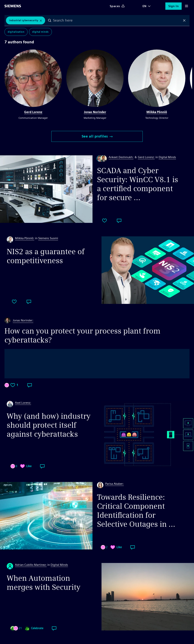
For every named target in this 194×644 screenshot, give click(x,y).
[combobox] (117, 20)
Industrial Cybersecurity (24, 20)
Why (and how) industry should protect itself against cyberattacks (49, 425)
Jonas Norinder (95, 112)
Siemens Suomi (48, 238)
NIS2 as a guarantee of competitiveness (46, 256)
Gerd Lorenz (33, 112)
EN (145, 6)
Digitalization (16, 32)
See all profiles (97, 136)
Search (50, 20)
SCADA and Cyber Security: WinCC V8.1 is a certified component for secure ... (138, 184)
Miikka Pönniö (157, 112)
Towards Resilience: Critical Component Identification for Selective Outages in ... (136, 511)
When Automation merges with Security (44, 583)
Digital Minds (40, 32)
